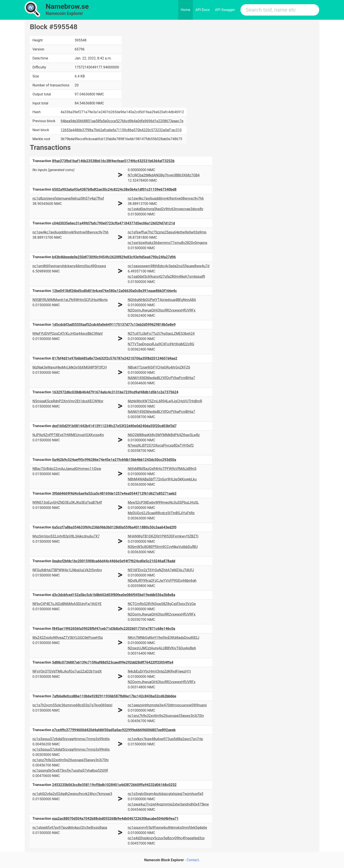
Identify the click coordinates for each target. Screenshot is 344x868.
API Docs (203, 10)
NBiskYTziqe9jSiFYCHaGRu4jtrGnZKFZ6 (159, 367)
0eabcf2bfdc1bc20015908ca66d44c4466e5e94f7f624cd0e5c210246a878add (114, 561)
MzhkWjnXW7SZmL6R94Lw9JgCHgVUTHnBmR (165, 401)
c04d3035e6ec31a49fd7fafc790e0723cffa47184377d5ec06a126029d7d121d (113, 223)
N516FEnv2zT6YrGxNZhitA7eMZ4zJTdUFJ (161, 570)
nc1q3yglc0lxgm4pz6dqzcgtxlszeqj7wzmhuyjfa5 (166, 794)
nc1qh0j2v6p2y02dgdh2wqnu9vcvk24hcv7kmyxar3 (72, 794)
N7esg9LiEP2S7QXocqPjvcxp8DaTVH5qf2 (161, 445)
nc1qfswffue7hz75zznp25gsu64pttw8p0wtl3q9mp (167, 232)
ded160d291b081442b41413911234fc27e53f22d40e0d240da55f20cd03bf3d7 (114, 426)
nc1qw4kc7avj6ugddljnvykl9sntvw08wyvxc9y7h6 (166, 198)
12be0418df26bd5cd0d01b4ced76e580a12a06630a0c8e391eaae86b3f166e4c (114, 291)
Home (185, 10)
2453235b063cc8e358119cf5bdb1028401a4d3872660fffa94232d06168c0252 (114, 785)
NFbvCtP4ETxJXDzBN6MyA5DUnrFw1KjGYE (67, 604)
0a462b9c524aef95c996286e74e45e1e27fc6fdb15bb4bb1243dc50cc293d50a (114, 460)
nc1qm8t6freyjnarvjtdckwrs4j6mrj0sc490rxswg (69, 266)
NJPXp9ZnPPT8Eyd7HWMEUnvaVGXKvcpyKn (68, 435)
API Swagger (225, 10)
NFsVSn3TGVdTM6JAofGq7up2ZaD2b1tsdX (67, 671)
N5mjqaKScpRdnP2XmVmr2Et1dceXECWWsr (68, 401)
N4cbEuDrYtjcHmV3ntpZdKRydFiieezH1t (159, 671)
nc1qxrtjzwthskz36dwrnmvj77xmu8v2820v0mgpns (168, 243)
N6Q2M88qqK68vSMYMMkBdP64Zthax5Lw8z (164, 435)
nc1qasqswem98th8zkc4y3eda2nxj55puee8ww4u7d (168, 266)
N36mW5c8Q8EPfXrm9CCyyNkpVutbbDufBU (163, 547)
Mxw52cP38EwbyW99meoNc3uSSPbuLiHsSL (163, 502)
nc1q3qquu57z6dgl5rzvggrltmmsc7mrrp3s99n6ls (71, 739)
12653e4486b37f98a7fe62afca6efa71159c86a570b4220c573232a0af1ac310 (121, 130)
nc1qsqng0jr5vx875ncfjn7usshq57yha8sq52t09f (70, 770)
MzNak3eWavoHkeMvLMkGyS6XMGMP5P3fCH (70, 367)
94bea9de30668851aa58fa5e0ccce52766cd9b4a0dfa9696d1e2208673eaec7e (122, 121)
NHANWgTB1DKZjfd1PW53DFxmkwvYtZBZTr (163, 536)
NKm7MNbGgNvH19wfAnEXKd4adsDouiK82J (163, 638)
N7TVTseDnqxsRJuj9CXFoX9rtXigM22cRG (161, 344)
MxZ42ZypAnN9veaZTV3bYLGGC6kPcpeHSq (68, 638)
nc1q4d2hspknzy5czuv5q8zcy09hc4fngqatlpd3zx (166, 838)
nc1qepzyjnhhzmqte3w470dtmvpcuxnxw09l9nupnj (167, 705)
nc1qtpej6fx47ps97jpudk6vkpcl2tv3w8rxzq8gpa (70, 828)
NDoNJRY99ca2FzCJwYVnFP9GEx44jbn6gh (162, 581)
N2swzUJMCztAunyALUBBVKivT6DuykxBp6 (162, 648)
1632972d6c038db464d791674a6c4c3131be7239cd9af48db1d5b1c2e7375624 (115, 392)
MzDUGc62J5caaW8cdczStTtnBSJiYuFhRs (161, 513)
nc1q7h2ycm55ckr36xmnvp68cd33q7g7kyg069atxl (72, 705)
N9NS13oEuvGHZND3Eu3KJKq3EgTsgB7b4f (67, 502)
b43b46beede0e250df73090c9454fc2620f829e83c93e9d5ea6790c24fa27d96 (114, 257)
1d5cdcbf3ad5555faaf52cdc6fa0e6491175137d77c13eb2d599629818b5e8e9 (114, 325)
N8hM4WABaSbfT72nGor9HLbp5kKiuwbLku (162, 479)
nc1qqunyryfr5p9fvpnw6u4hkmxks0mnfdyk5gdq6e (167, 828)
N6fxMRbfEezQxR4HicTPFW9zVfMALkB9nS (162, 469)
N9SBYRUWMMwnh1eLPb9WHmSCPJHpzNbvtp (70, 300)
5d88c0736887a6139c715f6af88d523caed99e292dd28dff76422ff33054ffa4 (113, 662)
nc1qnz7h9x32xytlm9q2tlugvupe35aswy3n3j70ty (166, 716)
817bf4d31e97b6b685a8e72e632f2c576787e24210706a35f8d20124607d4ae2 (115, 358)
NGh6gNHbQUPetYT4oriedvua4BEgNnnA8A (162, 300)
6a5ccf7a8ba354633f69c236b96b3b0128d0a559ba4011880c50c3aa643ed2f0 (114, 527)
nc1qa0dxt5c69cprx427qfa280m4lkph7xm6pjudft (166, 277)
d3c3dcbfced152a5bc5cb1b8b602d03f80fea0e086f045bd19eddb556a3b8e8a (114, 595)
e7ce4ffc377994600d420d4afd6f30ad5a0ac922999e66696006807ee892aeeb (114, 730)
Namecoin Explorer (64, 13)
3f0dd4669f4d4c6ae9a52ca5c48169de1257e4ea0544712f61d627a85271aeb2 (114, 493)
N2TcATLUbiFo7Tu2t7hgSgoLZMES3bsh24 (161, 334)
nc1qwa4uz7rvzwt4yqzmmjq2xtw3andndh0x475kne (168, 804)
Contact (193, 860)
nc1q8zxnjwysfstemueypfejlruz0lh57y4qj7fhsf (68, 198)
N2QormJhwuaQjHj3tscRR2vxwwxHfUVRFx (162, 310)
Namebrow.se (67, 6)
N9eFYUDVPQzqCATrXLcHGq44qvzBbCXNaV (68, 334)
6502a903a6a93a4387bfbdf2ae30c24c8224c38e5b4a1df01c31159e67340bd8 (114, 189)
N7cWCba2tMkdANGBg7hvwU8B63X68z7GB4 (164, 175)
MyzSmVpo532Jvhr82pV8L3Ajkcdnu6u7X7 (66, 536)
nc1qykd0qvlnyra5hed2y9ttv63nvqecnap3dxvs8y (165, 209)
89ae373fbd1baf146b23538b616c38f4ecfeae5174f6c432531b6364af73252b (113, 161)
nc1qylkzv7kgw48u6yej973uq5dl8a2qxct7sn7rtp (165, 739)
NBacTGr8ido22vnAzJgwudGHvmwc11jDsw (67, 469)
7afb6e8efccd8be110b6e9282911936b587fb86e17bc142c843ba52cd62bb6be (114, 696)
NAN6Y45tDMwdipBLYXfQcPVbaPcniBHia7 (161, 378)
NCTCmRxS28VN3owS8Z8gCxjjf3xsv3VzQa (162, 604)
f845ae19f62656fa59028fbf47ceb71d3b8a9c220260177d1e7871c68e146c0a (114, 629)
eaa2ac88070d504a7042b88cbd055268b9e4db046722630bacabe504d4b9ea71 (115, 819)
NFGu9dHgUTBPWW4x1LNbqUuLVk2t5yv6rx (67, 570)
